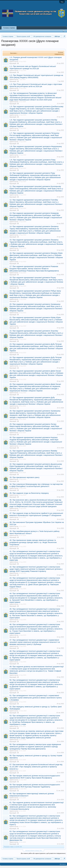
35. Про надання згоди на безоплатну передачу (29, 493)
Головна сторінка (9, 28)
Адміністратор (14, 61)
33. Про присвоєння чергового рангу (24, 477)
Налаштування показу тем (33, 850)
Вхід (62, 2)
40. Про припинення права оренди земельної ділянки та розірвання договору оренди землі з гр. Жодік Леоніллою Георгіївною (33, 542)
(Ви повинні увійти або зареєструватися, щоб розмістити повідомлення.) (43, 853)
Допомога (63, 864)
